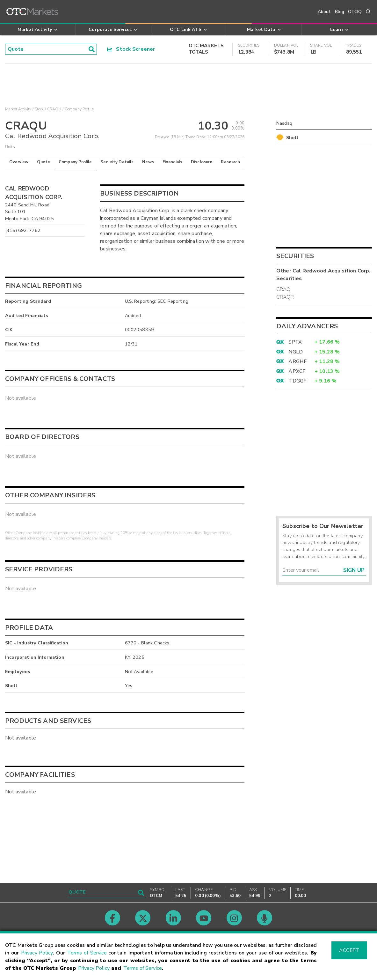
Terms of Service (87, 953)
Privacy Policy (37, 953)
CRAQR (285, 297)
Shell (292, 137)
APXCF (297, 371)
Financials (173, 162)
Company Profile (75, 162)
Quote (43, 162)
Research (230, 162)
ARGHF (297, 361)
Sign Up (354, 570)
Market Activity (18, 109)
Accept (349, 950)
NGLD (296, 352)
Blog (340, 12)
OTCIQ (355, 12)
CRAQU (54, 109)
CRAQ (283, 289)
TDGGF (297, 381)
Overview (19, 162)
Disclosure (202, 162)
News (148, 162)
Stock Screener (131, 49)
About (324, 12)
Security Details (117, 162)
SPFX (295, 342)
